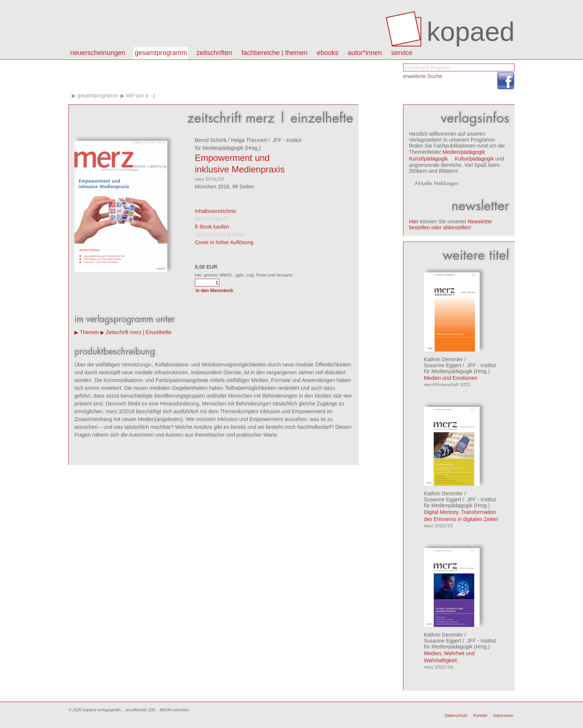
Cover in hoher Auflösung (224, 242)
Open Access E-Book (219, 234)
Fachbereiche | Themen (274, 53)
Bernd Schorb (211, 140)
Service (402, 53)
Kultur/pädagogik (474, 159)
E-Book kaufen (212, 227)
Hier (414, 221)
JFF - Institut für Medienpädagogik (460, 368)
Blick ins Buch (211, 219)
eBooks (328, 53)
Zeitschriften (214, 53)
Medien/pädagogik (464, 152)
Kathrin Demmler (443, 359)
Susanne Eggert (442, 365)
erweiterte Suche (423, 76)
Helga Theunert (249, 140)
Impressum (503, 715)
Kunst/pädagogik (428, 159)
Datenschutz (456, 715)
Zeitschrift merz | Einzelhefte (139, 332)
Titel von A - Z (140, 96)
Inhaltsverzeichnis (215, 211)
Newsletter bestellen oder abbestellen (451, 224)
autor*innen (365, 53)
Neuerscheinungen (98, 53)
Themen (89, 332)
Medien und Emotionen (451, 378)
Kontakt (480, 715)
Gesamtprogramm (161, 53)
